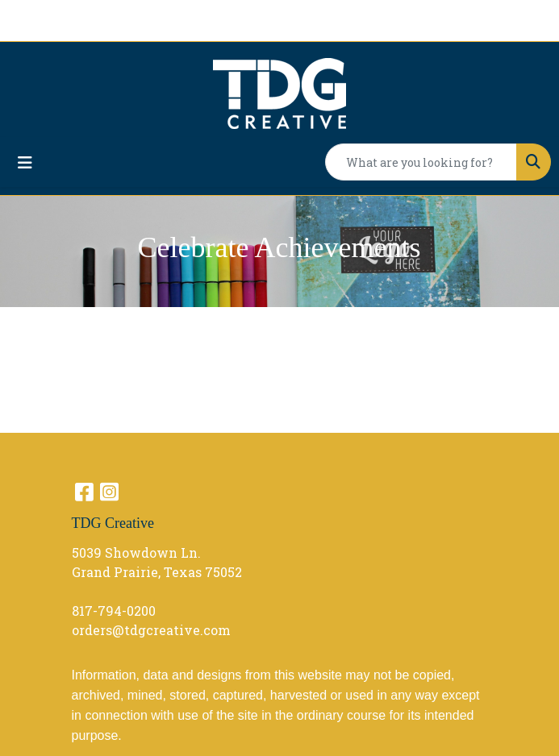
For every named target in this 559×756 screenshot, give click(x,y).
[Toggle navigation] (25, 162)
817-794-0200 (114, 611)
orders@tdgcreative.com (151, 630)
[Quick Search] (421, 162)
